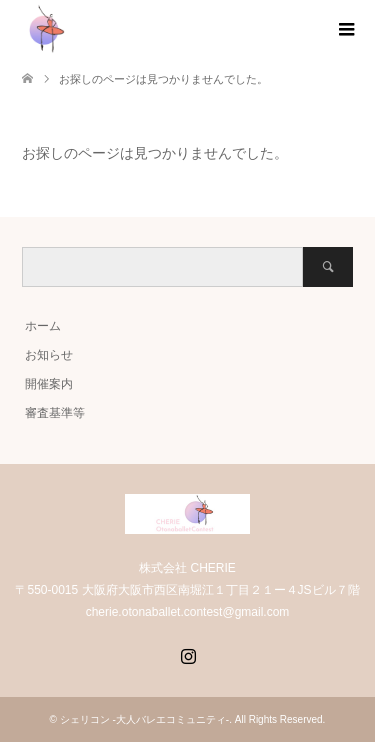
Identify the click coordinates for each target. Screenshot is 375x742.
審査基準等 (55, 413)
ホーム (43, 326)
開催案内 (49, 384)
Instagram (188, 654)
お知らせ (49, 355)
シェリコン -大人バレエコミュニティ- (144, 719)
